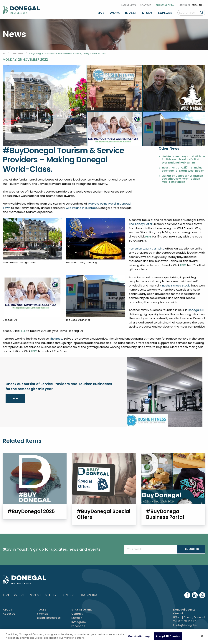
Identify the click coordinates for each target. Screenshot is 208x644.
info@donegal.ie (186, 625)
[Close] (202, 636)
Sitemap (43, 613)
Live (101, 12)
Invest (131, 12)
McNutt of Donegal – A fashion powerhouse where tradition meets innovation (182, 177)
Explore (165, 12)
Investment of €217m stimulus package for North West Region (183, 168)
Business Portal (165, 4)
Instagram (79, 621)
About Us (9, 613)
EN (4, 52)
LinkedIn (77, 617)
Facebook (78, 626)
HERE (148, 235)
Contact (146, 4)
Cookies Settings (139, 636)
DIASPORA (88, 594)
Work (115, 12)
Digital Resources (49, 617)
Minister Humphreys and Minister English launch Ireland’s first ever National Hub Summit (183, 158)
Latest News (129, 4)
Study (147, 12)
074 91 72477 (187, 621)
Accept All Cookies (168, 636)
